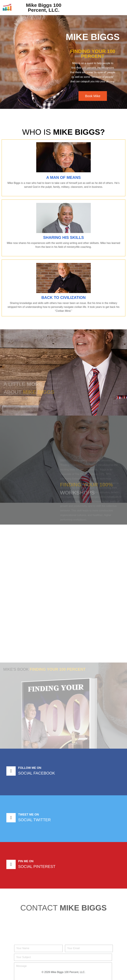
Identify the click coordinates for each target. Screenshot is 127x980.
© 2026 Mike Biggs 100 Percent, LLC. (63, 972)
